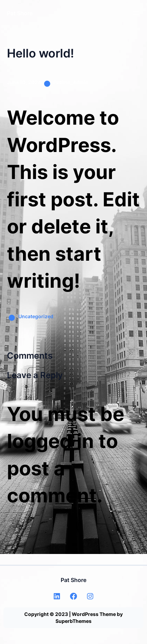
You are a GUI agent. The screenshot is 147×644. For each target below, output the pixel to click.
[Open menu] (136, 13)
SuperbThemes (73, 621)
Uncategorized (36, 316)
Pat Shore (20, 13)
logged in (50, 441)
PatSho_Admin (71, 82)
